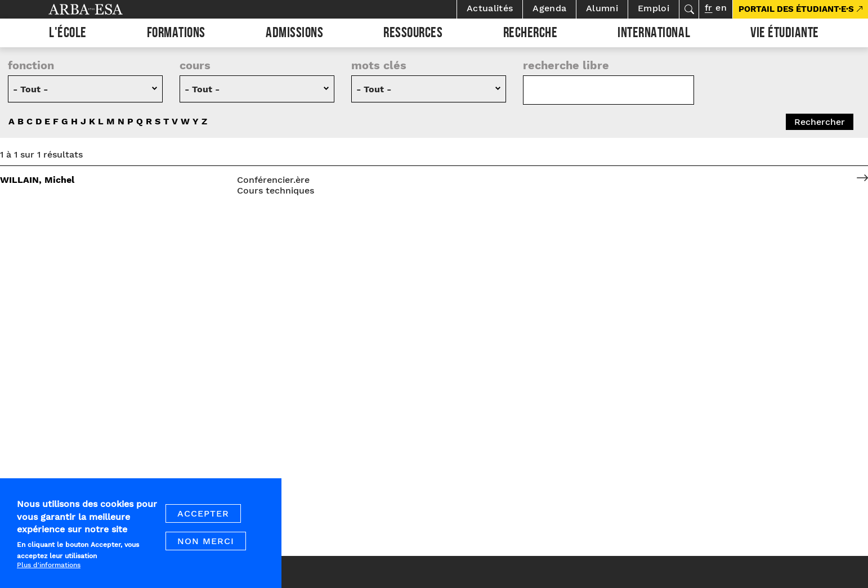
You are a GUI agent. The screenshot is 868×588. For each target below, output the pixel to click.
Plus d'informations (49, 565)
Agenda (549, 8)
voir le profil (862, 180)
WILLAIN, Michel (37, 180)
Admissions (294, 34)
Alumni (602, 8)
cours (195, 65)
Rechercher (689, 9)
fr (708, 8)
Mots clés (379, 65)
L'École (68, 34)
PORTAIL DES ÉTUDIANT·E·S (796, 9)
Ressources (413, 34)
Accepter (203, 513)
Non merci (206, 541)
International (654, 34)
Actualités (490, 8)
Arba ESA (105, 9)
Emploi (654, 8)
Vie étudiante (785, 34)
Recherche (531, 34)
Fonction (31, 65)
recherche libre (566, 65)
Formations (176, 34)
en (721, 8)
